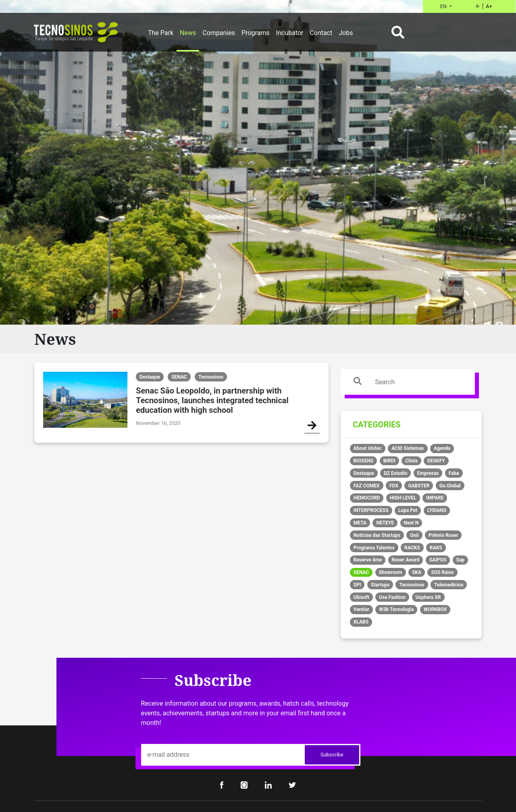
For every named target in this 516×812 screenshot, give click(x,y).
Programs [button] (256, 33)
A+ (489, 6)
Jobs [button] (346, 33)
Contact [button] (321, 33)
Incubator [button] (290, 33)
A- (478, 6)
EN (444, 6)
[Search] (416, 382)
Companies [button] (219, 33)
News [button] (188, 33)
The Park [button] (161, 33)
